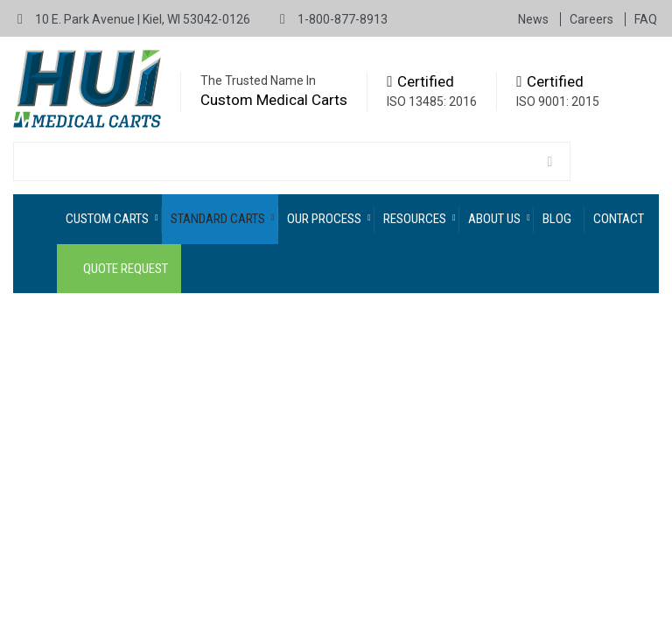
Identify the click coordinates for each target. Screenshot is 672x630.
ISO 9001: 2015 (558, 101)
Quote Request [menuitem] (126, 269)
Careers (593, 19)
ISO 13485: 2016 (432, 101)
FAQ (646, 19)
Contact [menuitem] (619, 219)
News (535, 19)
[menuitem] (109, 219)
